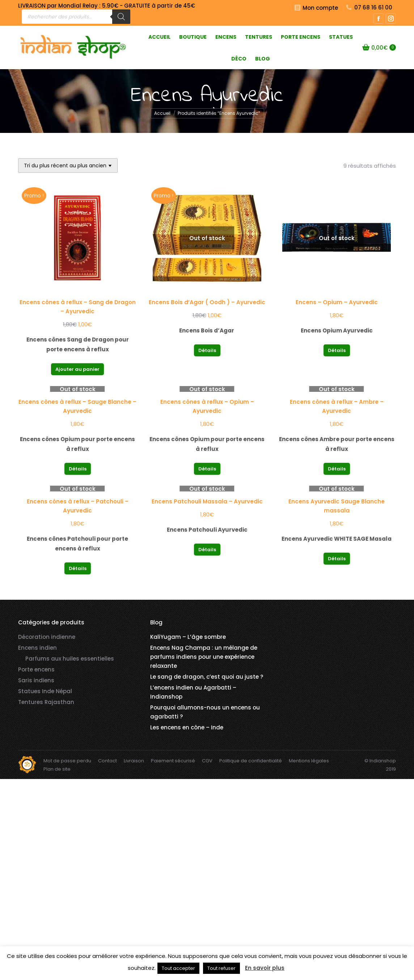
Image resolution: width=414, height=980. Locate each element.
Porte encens (36, 669)
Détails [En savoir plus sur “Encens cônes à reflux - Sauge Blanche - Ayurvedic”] (78, 469)
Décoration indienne (47, 637)
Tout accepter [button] (178, 968)
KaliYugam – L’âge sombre (188, 637)
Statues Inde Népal (45, 691)
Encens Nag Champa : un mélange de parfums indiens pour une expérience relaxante (204, 657)
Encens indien (37, 648)
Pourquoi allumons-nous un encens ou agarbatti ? (205, 712)
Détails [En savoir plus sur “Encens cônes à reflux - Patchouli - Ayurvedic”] (78, 568)
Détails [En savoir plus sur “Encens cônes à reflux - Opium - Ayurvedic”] (207, 469)
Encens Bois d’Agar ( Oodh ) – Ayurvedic (207, 302)
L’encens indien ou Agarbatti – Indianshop (193, 692)
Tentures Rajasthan (46, 702)
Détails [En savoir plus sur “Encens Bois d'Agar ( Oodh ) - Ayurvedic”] (207, 350)
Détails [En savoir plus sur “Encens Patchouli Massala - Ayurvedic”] (207, 550)
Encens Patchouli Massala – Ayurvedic (207, 501)
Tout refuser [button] (221, 968)
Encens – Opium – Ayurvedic (337, 302)
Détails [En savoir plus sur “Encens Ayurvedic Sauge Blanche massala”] (337, 559)
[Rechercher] (121, 17)
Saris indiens (36, 680)
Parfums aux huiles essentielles (70, 659)
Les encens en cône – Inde (187, 727)
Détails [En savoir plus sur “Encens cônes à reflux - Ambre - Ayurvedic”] (337, 469)
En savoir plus (265, 968)
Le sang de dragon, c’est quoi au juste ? (207, 677)
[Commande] (68, 166)
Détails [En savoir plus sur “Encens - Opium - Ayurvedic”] (337, 350)
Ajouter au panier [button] (77, 369)
